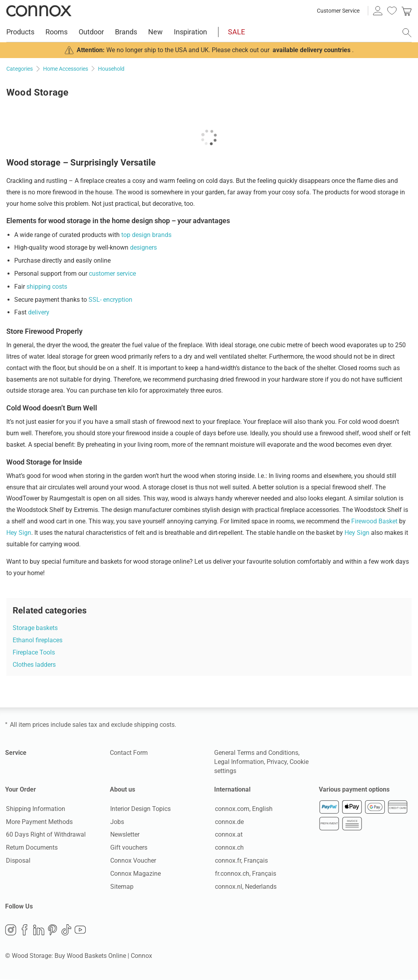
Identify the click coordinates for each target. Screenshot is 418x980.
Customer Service (338, 11)
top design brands (146, 235)
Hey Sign (19, 533)
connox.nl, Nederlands (245, 887)
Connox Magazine (135, 874)
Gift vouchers (128, 848)
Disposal (17, 861)
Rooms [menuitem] (56, 32)
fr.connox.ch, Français (245, 874)
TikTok (66, 930)
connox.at (228, 835)
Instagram (11, 930)
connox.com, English (243, 809)
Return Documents (31, 848)
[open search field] (407, 33)
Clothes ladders (34, 665)
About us (122, 789)
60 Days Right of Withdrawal (45, 835)
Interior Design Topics (140, 809)
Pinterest (53, 930)
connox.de (229, 822)
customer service (112, 274)
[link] (407, 11)
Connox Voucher (133, 861)
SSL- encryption (110, 300)
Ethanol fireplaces (38, 640)
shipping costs (47, 287)
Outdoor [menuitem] (91, 32)
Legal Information (239, 762)
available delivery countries (312, 50)
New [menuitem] (155, 32)
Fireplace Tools (34, 652)
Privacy (277, 762)
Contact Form (129, 753)
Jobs (117, 822)
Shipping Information (35, 809)
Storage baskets (35, 628)
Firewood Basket (374, 521)
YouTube (80, 930)
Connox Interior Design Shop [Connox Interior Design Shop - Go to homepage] (39, 11)
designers (143, 247)
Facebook (24, 930)
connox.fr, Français (241, 861)
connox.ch (229, 848)
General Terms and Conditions (256, 753)
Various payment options (354, 789)
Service (16, 753)
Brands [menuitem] (126, 32)
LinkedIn (39, 930)
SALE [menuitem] (236, 32)
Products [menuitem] (20, 32)
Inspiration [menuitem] (190, 32)
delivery (39, 312)
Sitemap (121, 887)
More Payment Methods (39, 822)
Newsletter (124, 835)
